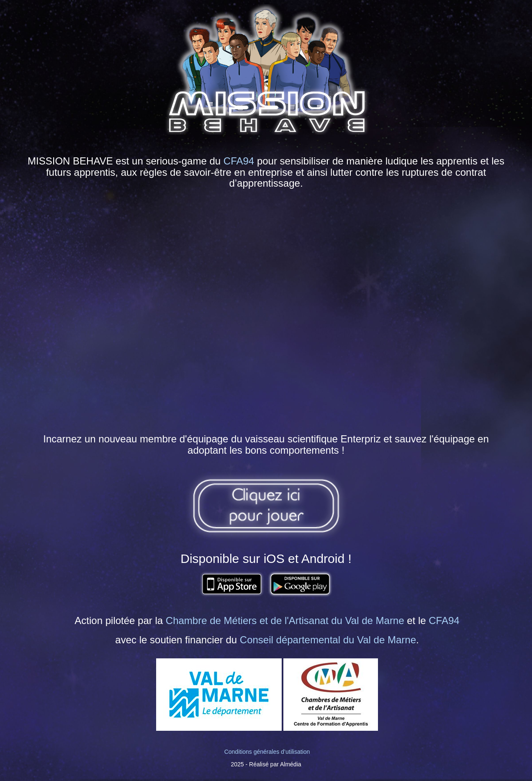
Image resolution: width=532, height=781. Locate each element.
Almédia (291, 764)
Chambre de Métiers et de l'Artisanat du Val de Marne (285, 620)
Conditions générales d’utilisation (267, 752)
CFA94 (239, 161)
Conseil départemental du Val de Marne (328, 640)
